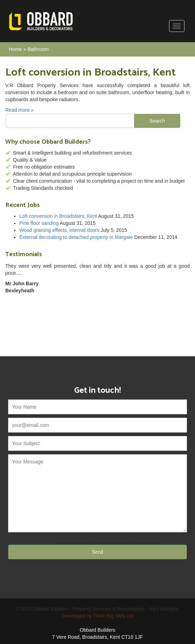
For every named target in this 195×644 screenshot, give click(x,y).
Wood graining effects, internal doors (59, 230)
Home (15, 49)
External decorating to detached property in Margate (76, 237)
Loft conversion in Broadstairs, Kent (58, 216)
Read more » (19, 110)
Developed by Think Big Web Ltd (97, 616)
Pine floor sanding (39, 223)
